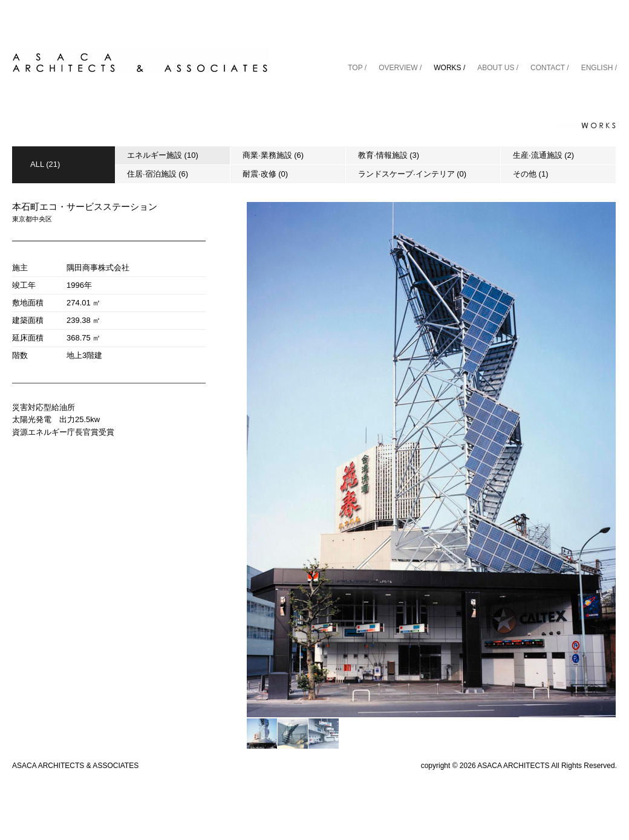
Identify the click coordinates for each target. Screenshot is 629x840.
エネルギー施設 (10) (163, 155)
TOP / (357, 68)
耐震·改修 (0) (265, 174)
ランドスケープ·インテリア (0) (412, 174)
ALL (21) (45, 164)
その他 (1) (531, 174)
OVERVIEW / (400, 68)
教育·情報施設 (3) (389, 155)
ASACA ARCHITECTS (513, 766)
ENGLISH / (599, 68)
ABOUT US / (498, 68)
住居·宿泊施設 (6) (158, 174)
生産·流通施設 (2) (543, 155)
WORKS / (449, 68)
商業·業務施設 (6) (273, 155)
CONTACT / (550, 68)
